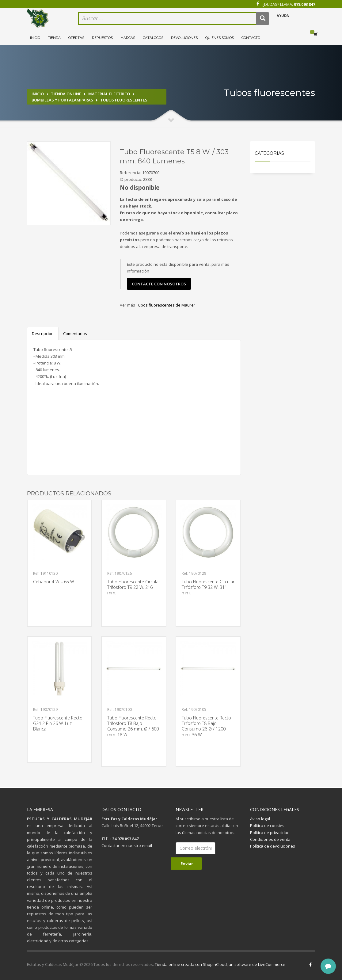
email (147, 845)
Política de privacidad (270, 833)
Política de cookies (267, 826)
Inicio (35, 38)
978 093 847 (304, 4)
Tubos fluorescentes (124, 100)
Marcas (128, 38)
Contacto (251, 38)
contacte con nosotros (159, 284)
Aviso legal (260, 819)
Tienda (54, 38)
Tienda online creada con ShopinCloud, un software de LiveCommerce (220, 964)
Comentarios (75, 334)
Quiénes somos (220, 38)
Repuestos (102, 38)
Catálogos (153, 38)
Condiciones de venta (270, 839)
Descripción (43, 334)
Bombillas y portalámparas (62, 100)
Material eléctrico (109, 94)
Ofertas (76, 38)
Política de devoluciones (273, 846)
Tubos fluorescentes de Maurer (166, 305)
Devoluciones (184, 38)
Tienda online (66, 94)
